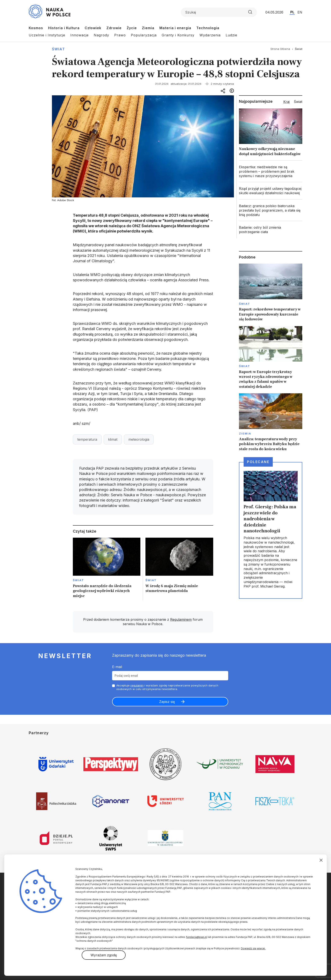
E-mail (117, 667)
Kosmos (36, 28)
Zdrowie (114, 28)
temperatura (87, 439)
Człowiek (93, 28)
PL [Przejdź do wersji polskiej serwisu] (292, 12)
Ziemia (148, 28)
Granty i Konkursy (178, 35)
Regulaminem (181, 619)
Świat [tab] (298, 102)
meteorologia (139, 439)
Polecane (258, 462)
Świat (58, 49)
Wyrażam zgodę (104, 955)
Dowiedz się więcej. (253, 948)
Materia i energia (175, 28)
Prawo (120, 35)
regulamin (137, 685)
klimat (113, 439)
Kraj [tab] (286, 102)
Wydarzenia (210, 35)
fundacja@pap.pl (197, 937)
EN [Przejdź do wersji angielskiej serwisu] (300, 12)
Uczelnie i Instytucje (47, 35)
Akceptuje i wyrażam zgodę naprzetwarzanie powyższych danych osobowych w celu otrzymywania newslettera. (167, 687)
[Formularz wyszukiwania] (219, 12)
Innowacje (79, 35)
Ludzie (231, 35)
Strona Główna (280, 49)
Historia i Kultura (64, 28)
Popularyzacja (144, 35)
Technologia (208, 28)
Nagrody (101, 35)
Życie (132, 28)
